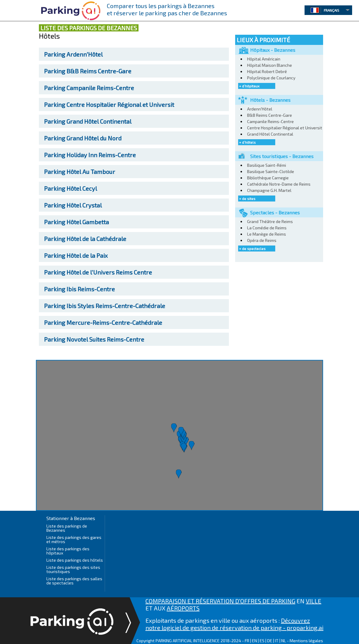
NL (284, 641)
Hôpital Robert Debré (267, 71)
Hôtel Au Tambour (80, 172)
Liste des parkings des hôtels (75, 560)
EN (254, 641)
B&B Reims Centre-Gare (88, 71)
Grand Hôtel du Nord (83, 138)
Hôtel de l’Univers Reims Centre (98, 272)
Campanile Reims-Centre (89, 88)
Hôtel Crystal (73, 205)
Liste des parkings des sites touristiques (73, 569)
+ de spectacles (252, 248)
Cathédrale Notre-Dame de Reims (279, 184)
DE (270, 641)
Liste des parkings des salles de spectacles (74, 581)
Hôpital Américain (264, 59)
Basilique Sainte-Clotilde (271, 171)
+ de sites (247, 198)
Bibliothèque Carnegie (268, 178)
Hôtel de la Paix (76, 255)
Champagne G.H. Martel (269, 190)
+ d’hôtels (247, 142)
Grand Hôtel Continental (88, 121)
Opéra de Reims (262, 240)
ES (262, 641)
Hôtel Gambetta (76, 222)
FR (247, 641)
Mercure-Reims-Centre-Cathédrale (103, 322)
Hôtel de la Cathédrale (85, 239)
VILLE (314, 601)
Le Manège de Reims (267, 234)
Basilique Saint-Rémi (267, 165)
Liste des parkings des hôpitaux (68, 551)
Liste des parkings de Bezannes (67, 528)
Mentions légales (306, 641)
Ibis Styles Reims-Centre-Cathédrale (105, 306)
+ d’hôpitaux (249, 86)
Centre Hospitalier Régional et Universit (109, 104)
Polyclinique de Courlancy (271, 78)
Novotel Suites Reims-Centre (94, 339)
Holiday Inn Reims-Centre (90, 155)
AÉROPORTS (183, 608)
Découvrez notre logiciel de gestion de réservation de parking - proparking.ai (234, 624)
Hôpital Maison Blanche (270, 65)
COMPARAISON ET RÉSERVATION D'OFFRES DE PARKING (220, 601)
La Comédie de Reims (267, 228)
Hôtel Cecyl (70, 188)
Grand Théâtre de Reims (270, 221)
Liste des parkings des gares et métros (74, 539)
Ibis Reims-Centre (79, 289)
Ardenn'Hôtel (73, 54)
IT (277, 641)
